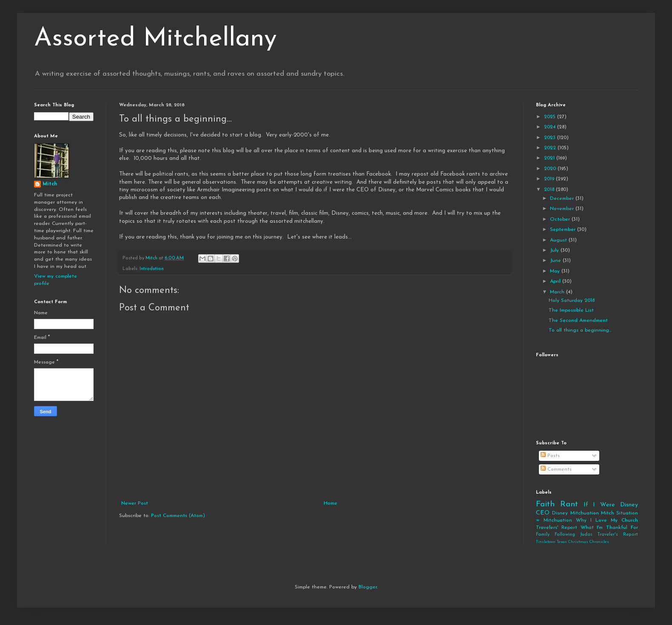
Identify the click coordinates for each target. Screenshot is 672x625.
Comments (556, 469)
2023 (551, 138)
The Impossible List (571, 310)
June (556, 261)
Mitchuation (585, 513)
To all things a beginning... (580, 330)
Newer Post (135, 503)
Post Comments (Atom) (178, 516)
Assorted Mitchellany (155, 39)
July (555, 250)
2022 (551, 148)
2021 (550, 158)
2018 (550, 190)
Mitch (50, 184)
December (563, 199)
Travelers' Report (557, 528)
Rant (569, 504)
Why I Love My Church (607, 520)
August (559, 240)
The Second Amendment (578, 321)
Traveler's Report (618, 535)
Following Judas (574, 535)
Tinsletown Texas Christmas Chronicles (572, 542)
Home (330, 503)
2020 (551, 169)
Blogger (368, 587)
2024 (551, 127)
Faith (545, 504)
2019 (550, 179)
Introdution (152, 269)
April (556, 281)
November (563, 209)
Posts (550, 456)
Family (543, 535)
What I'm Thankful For (609, 528)
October (561, 219)
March (558, 292)
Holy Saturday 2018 (572, 301)
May (556, 271)
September (564, 230)
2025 (551, 117)
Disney (560, 513)
